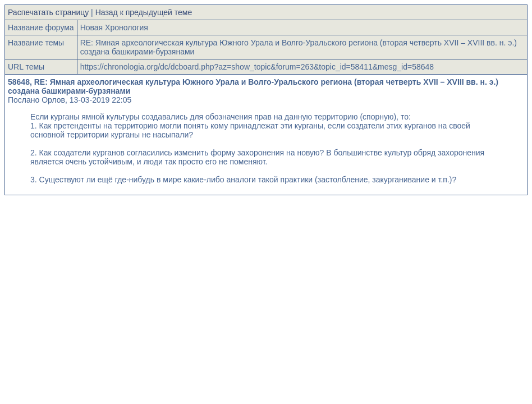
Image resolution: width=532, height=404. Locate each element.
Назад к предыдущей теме (144, 12)
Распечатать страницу (48, 12)
